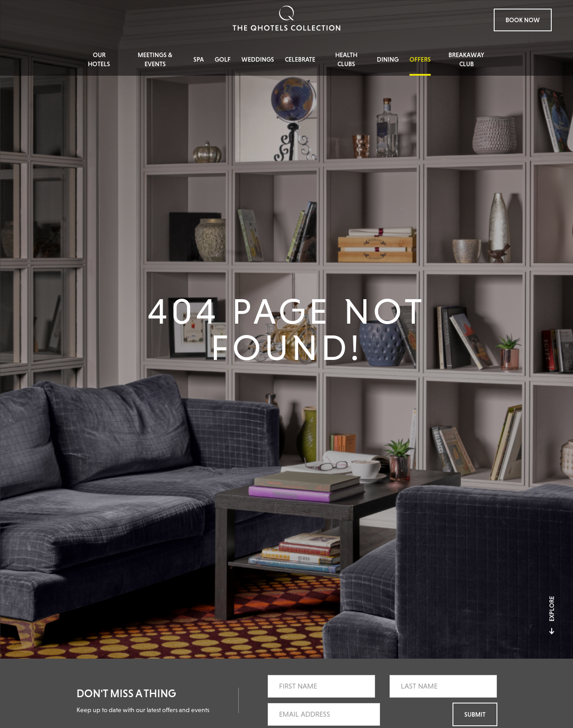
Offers (420, 59)
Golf (223, 59)
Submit (475, 714)
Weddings (258, 59)
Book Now (523, 20)
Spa (199, 59)
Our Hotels (99, 59)
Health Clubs (346, 59)
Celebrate (300, 59)
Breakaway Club (466, 59)
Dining (388, 59)
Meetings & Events (155, 59)
